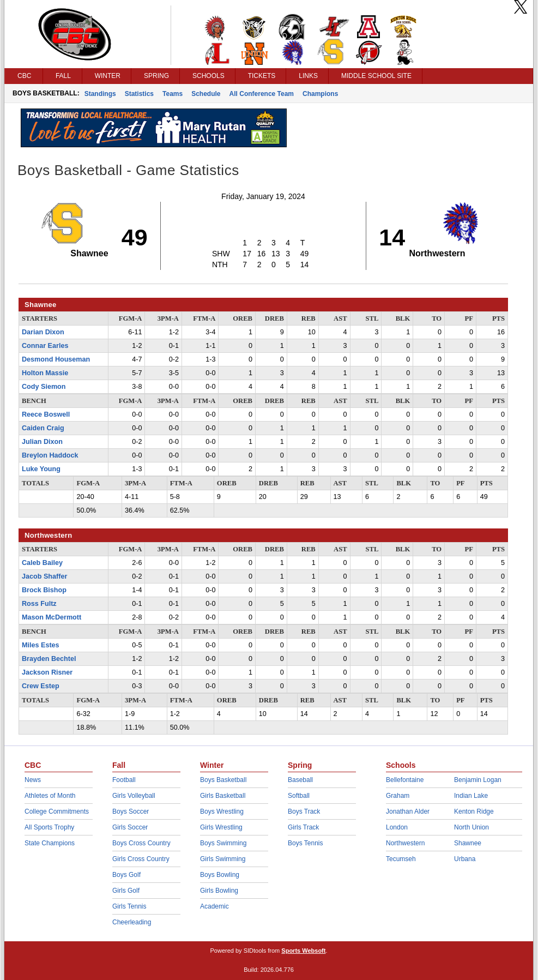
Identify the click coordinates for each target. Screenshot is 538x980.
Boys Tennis (305, 843)
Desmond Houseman (56, 359)
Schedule (206, 94)
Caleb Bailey (42, 563)
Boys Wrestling (222, 811)
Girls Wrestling (221, 827)
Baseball (300, 780)
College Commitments (57, 811)
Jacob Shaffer (44, 576)
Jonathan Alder (408, 811)
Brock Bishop (44, 590)
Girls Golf (126, 891)
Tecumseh (401, 859)
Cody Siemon (44, 387)
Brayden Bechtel (49, 659)
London (397, 827)
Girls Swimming (223, 859)
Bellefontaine (405, 780)
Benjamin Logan (478, 780)
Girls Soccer (130, 827)
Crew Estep (41, 686)
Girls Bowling (219, 891)
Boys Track (304, 811)
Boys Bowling (220, 875)
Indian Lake (471, 796)
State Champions (50, 843)
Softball (299, 796)
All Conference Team (262, 94)
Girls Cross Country (141, 859)
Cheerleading (132, 922)
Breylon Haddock (50, 455)
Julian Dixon (42, 442)
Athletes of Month (50, 796)
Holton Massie (45, 373)
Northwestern (405, 843)
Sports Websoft (303, 951)
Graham (398, 796)
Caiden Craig (43, 428)
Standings (100, 94)
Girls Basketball (223, 796)
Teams (173, 94)
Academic (214, 906)
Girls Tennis (129, 906)
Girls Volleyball (134, 796)
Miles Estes (41, 645)
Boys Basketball (223, 780)
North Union (471, 827)
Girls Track (303, 827)
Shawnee (468, 843)
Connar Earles (45, 346)
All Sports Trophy (49, 827)
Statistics (139, 94)
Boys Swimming (223, 843)
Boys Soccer (131, 811)
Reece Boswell (46, 414)
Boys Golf (126, 875)
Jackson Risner (47, 672)
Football (124, 780)
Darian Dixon (43, 332)
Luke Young (41, 469)
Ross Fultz (39, 604)
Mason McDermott (52, 617)
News (33, 780)
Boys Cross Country (141, 843)
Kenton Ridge (474, 811)
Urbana (465, 859)
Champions (320, 94)
